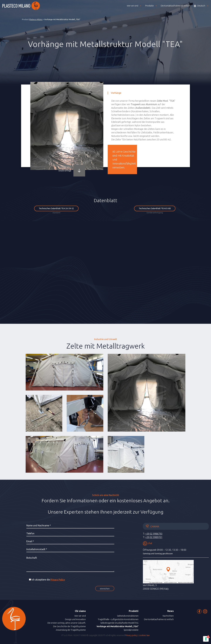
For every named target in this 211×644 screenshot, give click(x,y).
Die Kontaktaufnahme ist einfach (159, 619)
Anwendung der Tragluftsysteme (71, 630)
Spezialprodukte (131, 630)
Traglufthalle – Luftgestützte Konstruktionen (118, 619)
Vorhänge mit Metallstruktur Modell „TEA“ (118, 626)
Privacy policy (131, 635)
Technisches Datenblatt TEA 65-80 (155, 208)
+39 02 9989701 (154, 537)
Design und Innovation (75, 619)
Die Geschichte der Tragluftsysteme (69, 626)
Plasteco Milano (36, 19)
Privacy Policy (58, 580)
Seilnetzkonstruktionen (128, 616)
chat (148, 543)
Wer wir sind (80, 616)
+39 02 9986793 (154, 534)
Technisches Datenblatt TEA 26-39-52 (56, 208)
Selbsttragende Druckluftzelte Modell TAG (119, 623)
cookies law (144, 635)
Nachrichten (168, 616)
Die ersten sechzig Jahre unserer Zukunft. (67, 623)
